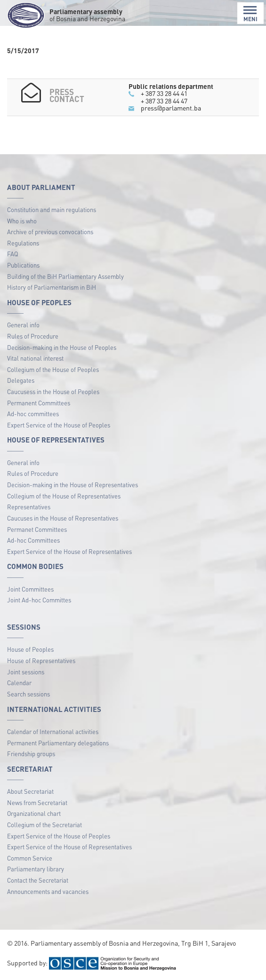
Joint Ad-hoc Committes (39, 600)
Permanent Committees (39, 403)
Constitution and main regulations (52, 209)
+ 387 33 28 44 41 (164, 93)
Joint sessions (26, 672)
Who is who (22, 221)
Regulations (23, 243)
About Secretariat (30, 791)
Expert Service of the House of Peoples (59, 425)
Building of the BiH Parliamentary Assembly (65, 276)
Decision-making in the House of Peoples (62, 347)
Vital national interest (35, 358)
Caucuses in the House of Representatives (63, 518)
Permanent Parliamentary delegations (58, 743)
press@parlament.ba (171, 108)
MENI (250, 14)
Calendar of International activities (53, 731)
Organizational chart (34, 813)
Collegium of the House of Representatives (64, 496)
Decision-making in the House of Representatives (73, 485)
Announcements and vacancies (48, 891)
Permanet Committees (37, 529)
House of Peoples (30, 649)
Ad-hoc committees (33, 414)
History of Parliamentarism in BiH (52, 287)
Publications (23, 265)
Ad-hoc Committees (33, 540)
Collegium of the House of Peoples (53, 369)
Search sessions (28, 694)
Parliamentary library (36, 869)
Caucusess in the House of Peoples (53, 391)
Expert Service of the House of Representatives (69, 551)
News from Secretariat (37, 802)
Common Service (30, 858)
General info (23, 325)
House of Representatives (41, 660)
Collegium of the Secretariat (44, 825)
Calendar (19, 683)
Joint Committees (30, 589)
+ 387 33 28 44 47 (164, 101)
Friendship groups (31, 754)
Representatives (29, 507)
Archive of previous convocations (50, 232)
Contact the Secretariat (38, 880)
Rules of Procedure (33, 336)
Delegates (21, 380)
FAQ (12, 254)
